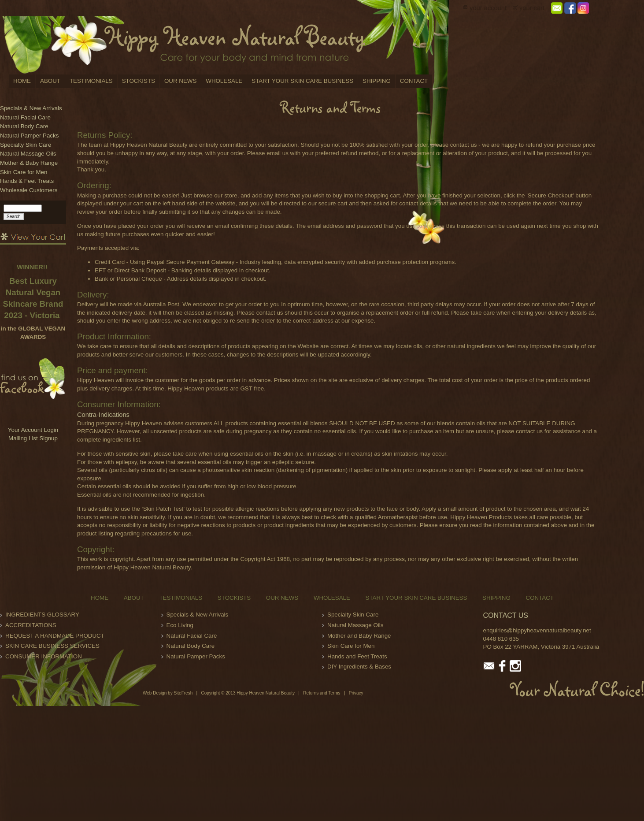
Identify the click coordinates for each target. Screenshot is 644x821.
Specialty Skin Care (26, 145)
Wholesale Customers (29, 190)
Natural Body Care (24, 126)
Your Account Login (33, 430)
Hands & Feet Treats (27, 181)
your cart (532, 8)
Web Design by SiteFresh (168, 693)
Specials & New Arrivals (31, 108)
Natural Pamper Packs (29, 136)
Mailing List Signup (33, 438)
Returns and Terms (322, 693)
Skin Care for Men (24, 172)
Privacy (356, 693)
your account (488, 8)
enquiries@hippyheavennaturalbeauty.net (537, 630)
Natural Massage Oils (28, 154)
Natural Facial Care (25, 117)
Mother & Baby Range (29, 163)
